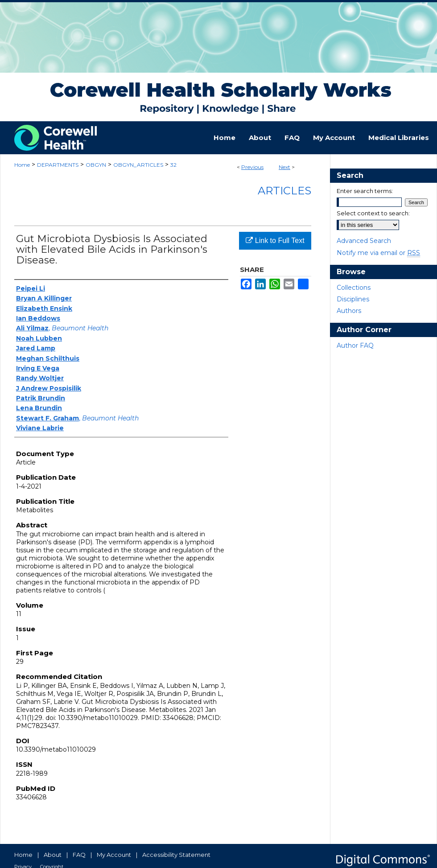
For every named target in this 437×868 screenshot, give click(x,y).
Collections (354, 288)
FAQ (79, 855)
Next (284, 167)
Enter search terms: (365, 191)
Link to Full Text (275, 241)
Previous (252, 167)
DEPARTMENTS (58, 165)
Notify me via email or (378, 253)
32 (173, 165)
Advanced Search (364, 241)
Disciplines (353, 299)
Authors (349, 311)
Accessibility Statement (176, 855)
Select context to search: (373, 213)
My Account (114, 855)
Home (22, 165)
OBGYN (96, 165)
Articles (284, 191)
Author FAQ (355, 346)
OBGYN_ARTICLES (138, 165)
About (53, 855)
